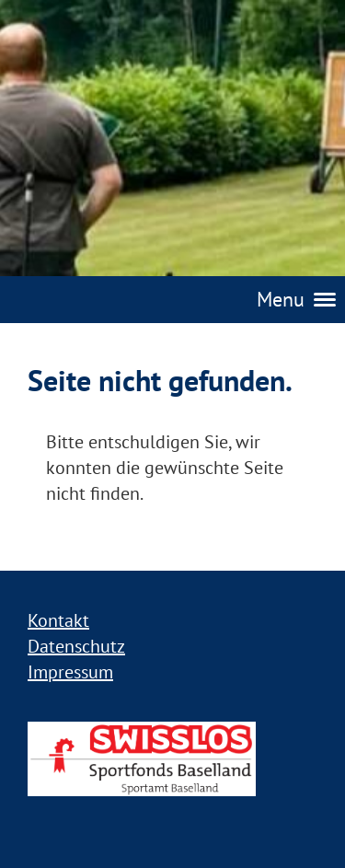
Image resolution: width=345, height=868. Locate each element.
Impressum (70, 672)
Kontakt (58, 620)
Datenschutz (76, 646)
